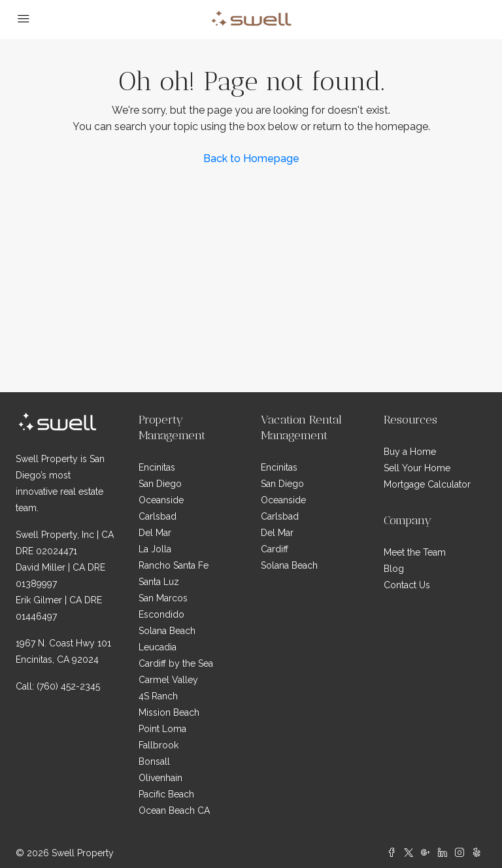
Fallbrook (159, 745)
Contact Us (407, 585)
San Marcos (163, 598)
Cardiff (275, 549)
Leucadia (158, 647)
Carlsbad (158, 516)
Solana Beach (167, 631)
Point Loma (162, 729)
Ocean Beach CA (174, 810)
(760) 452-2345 (68, 686)
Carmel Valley (168, 680)
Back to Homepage (251, 159)
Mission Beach (169, 712)
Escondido (161, 614)
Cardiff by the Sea (176, 663)
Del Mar (155, 533)
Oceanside (161, 500)
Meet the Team (415, 552)
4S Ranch (158, 696)
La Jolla (155, 549)
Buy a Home (410, 452)
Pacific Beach (166, 794)
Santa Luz (159, 582)
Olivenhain (160, 778)
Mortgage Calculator (427, 484)
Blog (394, 569)
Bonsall (154, 761)
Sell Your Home (417, 468)
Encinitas (157, 467)
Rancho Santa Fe (174, 565)
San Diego (160, 484)
